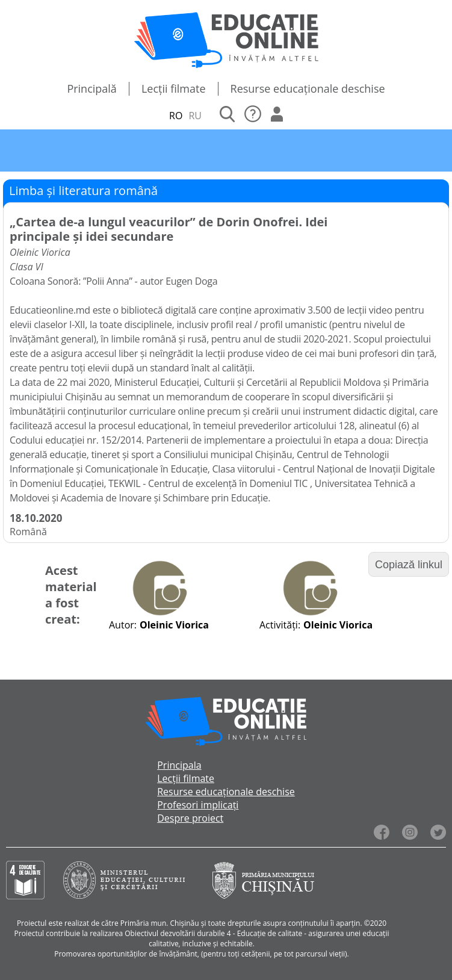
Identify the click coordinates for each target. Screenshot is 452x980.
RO (176, 116)
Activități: (280, 625)
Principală (92, 88)
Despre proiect (190, 818)
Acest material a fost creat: (71, 595)
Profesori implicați (198, 805)
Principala (179, 765)
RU (195, 116)
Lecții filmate (174, 88)
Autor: (123, 625)
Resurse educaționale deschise (308, 88)
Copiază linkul (409, 565)
